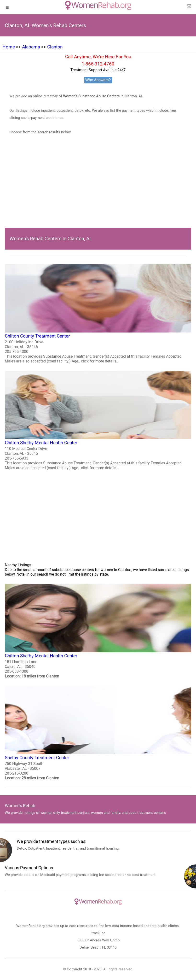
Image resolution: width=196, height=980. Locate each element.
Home (9, 47)
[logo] (98, 5)
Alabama (31, 47)
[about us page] (189, 7)
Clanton (55, 47)
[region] (98, 188)
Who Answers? (98, 80)
